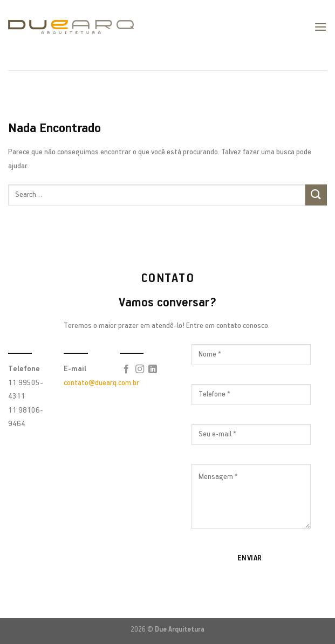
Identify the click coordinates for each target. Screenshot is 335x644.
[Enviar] (316, 195)
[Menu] (320, 27)
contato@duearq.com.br (101, 383)
